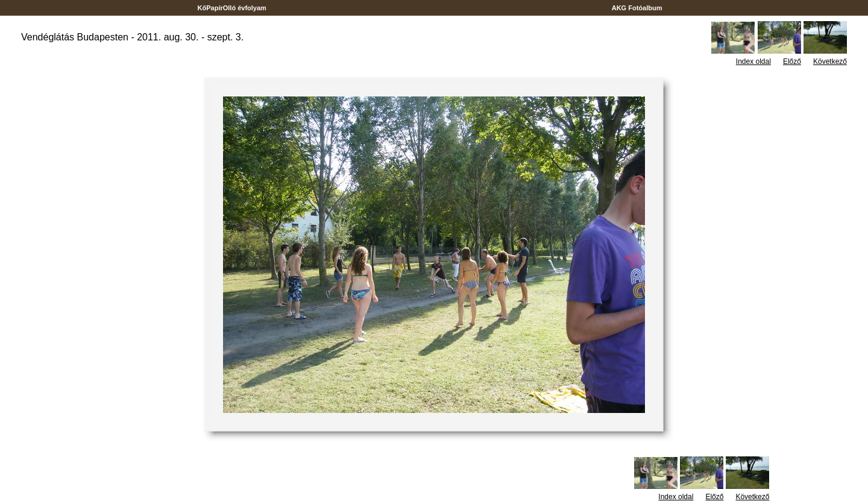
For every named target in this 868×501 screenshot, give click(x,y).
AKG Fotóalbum (637, 8)
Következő (830, 61)
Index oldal (753, 61)
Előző (792, 61)
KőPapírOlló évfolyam (232, 8)
